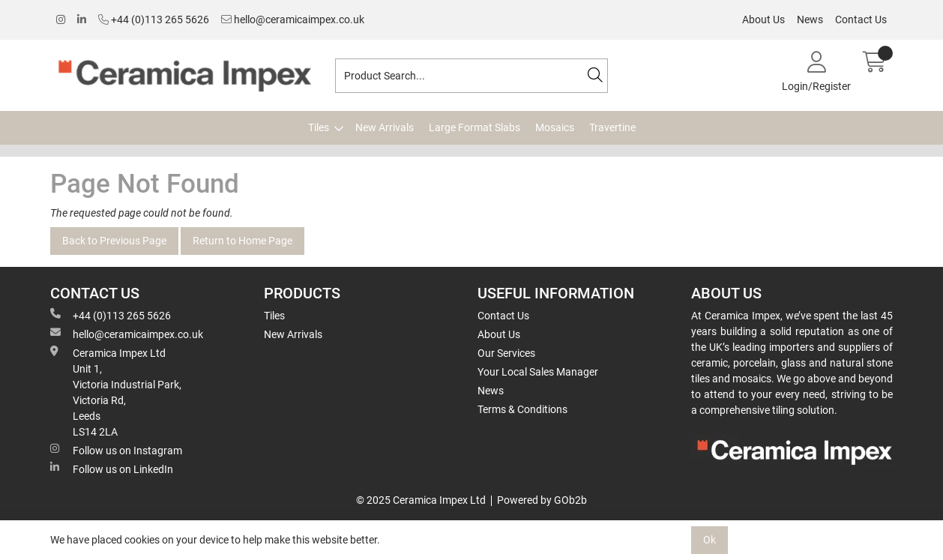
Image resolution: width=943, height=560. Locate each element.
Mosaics (555, 127)
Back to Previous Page (114, 241)
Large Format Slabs (474, 127)
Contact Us (861, 19)
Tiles (319, 127)
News (810, 19)
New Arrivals (385, 127)
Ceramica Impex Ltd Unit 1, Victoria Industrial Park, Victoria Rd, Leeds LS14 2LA (116, 392)
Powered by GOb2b (542, 500)
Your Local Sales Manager (538, 372)
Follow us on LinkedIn (112, 469)
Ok (709, 540)
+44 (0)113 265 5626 (154, 19)
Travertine (612, 127)
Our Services (506, 353)
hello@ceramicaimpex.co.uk (293, 19)
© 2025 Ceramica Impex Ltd (421, 500)
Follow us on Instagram (116, 450)
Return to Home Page (242, 241)
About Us (763, 19)
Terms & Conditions (522, 409)
